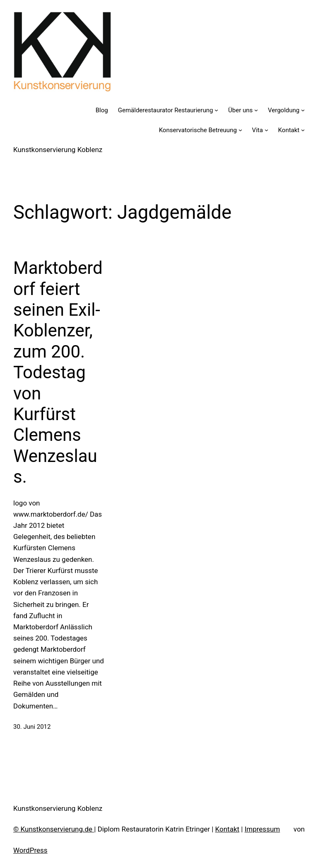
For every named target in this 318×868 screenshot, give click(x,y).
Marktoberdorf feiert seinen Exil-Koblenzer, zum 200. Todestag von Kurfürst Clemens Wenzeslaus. (58, 372)
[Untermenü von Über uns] (256, 110)
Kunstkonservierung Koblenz (58, 150)
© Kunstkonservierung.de (54, 829)
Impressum (263, 829)
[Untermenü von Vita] (266, 130)
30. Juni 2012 (32, 727)
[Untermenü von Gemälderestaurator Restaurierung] (216, 110)
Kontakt (228, 829)
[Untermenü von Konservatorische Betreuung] (240, 130)
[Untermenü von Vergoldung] (303, 110)
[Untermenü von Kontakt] (303, 130)
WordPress (30, 850)
